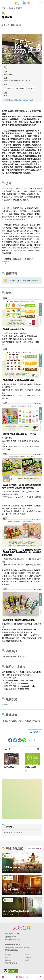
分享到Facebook (10, 740)
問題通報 (37, 732)
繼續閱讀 (5, 261)
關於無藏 (7, 259)
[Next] (38, 49)
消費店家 (19, 8)
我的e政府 (6, 971)
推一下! (15, 740)
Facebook (20, 88)
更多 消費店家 (35, 848)
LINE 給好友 (24, 740)
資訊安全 (8, 957)
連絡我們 (28, 960)
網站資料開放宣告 (11, 963)
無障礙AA (13, 971)
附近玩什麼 (22, 977)
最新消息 (18, 259)
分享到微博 (20, 740)
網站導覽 (8, 955)
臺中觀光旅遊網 (22, 3)
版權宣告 (28, 957)
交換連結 (8, 960)
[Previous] (6, 49)
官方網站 (9, 88)
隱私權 (27, 955)
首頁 (3, 8)
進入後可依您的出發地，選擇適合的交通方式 (22, 721)
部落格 (31, 88)
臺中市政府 (22, 928)
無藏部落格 (29, 259)
